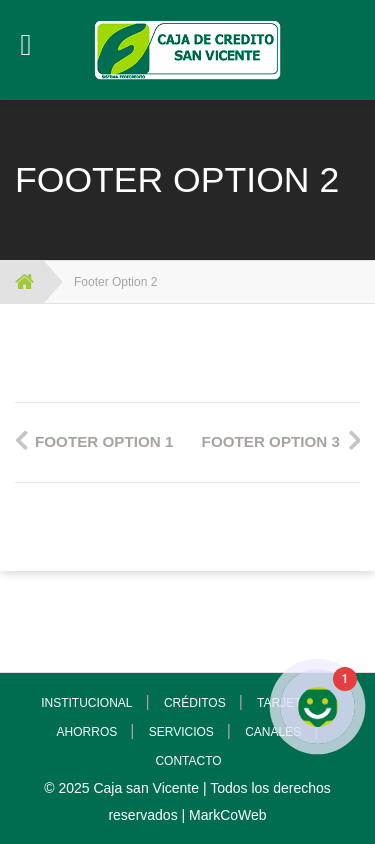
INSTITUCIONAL (86, 703)
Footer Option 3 (271, 441)
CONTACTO (188, 761)
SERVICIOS (181, 732)
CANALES (273, 732)
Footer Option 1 (104, 441)
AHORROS (87, 732)
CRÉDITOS (195, 703)
